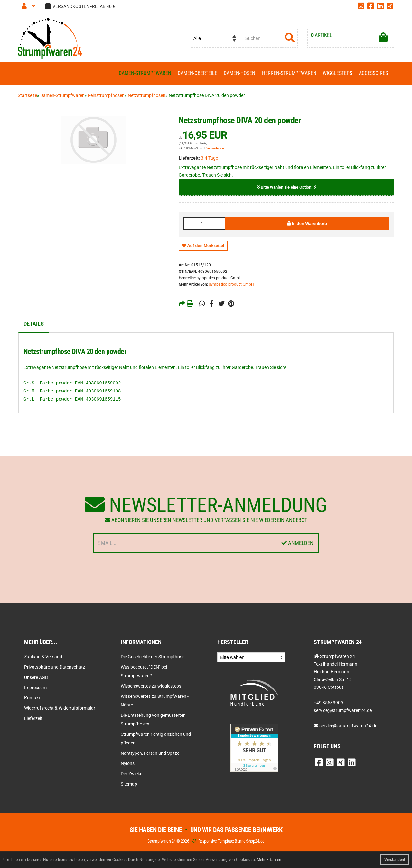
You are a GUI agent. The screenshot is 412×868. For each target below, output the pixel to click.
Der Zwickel (132, 774)
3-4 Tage (209, 158)
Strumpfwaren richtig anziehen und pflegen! (156, 739)
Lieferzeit (33, 719)
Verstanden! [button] (395, 860)
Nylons (128, 764)
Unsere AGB (36, 678)
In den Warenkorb (307, 224)
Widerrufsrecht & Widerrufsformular (60, 708)
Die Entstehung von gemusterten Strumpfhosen (153, 720)
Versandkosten (216, 148)
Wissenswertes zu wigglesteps (151, 686)
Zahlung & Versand (43, 657)
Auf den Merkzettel (203, 246)
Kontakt (32, 698)
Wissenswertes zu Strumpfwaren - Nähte (155, 701)
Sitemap (129, 784)
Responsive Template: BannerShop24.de (231, 841)
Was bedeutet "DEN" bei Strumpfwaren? (144, 672)
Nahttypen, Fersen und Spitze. (151, 753)
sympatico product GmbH (231, 285)
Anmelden (297, 543)
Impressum (35, 688)
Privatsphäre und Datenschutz (55, 667)
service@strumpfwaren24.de (348, 726)
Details (34, 324)
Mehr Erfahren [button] (269, 860)
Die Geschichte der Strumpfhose (153, 657)
